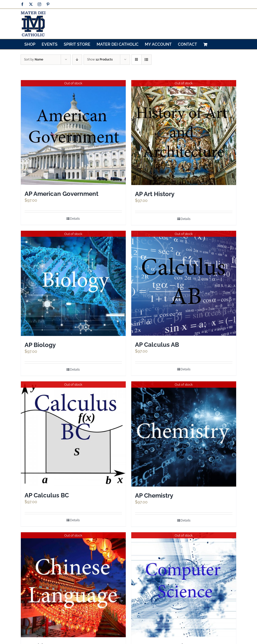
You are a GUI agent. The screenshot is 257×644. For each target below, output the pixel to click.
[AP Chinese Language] (73, 585)
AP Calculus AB (157, 345)
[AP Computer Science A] (184, 585)
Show (100, 60)
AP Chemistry (154, 495)
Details (75, 219)
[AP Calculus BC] (73, 434)
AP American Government (61, 194)
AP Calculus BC (47, 495)
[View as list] (146, 60)
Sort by (34, 60)
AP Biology (40, 345)
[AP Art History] (184, 133)
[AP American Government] (73, 132)
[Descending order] (77, 60)
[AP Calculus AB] (184, 283)
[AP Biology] (73, 283)
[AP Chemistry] (184, 434)
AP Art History (155, 194)
